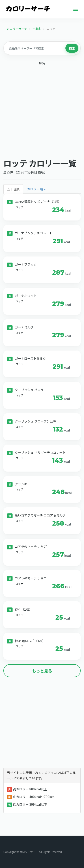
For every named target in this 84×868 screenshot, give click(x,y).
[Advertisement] (42, 110)
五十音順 (13, 189)
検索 (72, 48)
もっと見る (42, 671)
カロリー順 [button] (36, 189)
